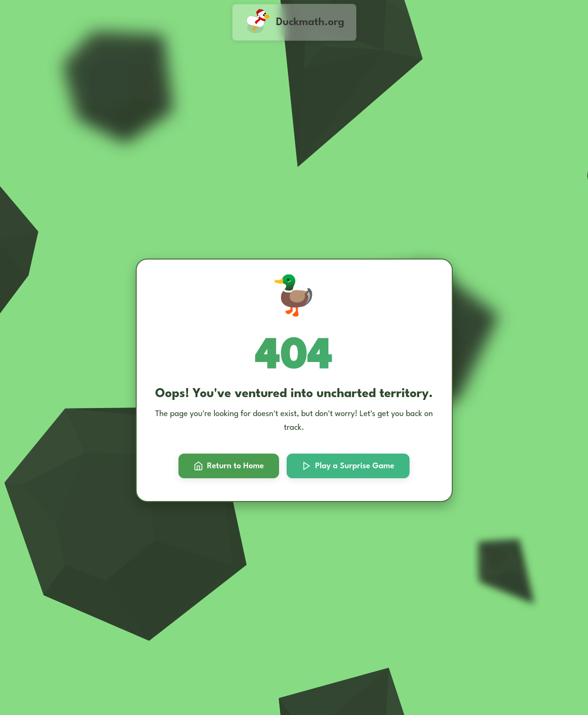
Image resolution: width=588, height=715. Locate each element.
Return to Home (229, 466)
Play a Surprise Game (348, 466)
